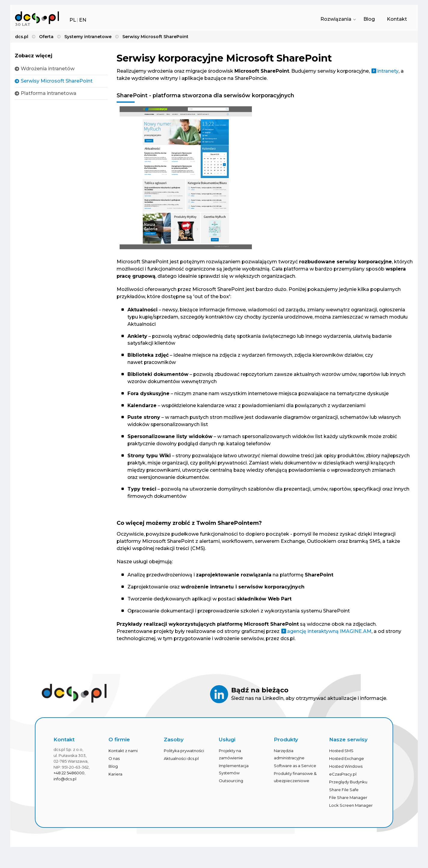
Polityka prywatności (184, 752)
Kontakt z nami (123, 752)
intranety (388, 72)
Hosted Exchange (347, 760)
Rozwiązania (337, 20)
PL (73, 20)
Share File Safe (344, 791)
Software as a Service (295, 767)
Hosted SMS (341, 752)
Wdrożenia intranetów (48, 69)
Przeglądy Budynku (348, 784)
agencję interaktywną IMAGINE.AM (330, 633)
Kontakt (397, 20)
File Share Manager (348, 799)
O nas (114, 760)
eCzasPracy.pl (343, 776)
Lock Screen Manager (351, 807)
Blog (369, 20)
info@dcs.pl (65, 780)
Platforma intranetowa (49, 94)
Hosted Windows (346, 768)
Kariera (115, 776)
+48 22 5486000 (69, 775)
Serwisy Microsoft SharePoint (57, 82)
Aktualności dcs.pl (181, 760)
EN (83, 20)
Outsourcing (231, 782)
